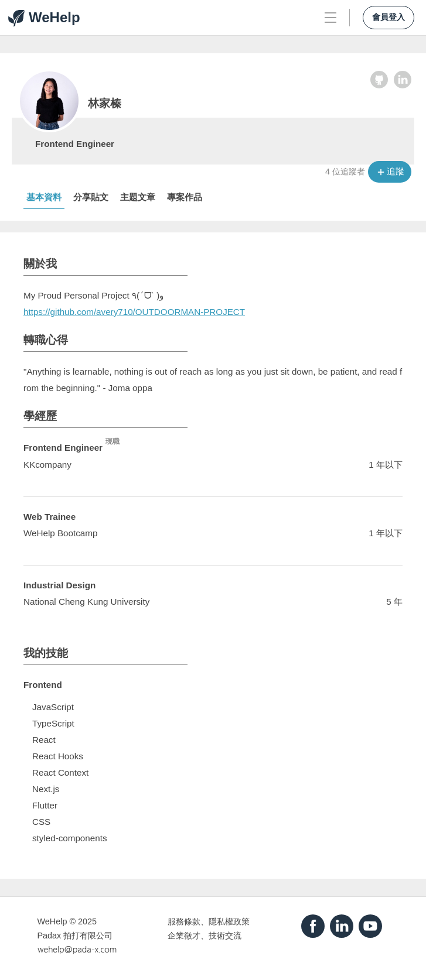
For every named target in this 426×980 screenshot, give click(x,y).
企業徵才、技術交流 (205, 936)
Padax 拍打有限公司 (75, 936)
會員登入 (388, 17)
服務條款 (184, 921)
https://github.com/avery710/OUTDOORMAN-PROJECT (134, 312)
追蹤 (396, 171)
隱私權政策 (229, 921)
